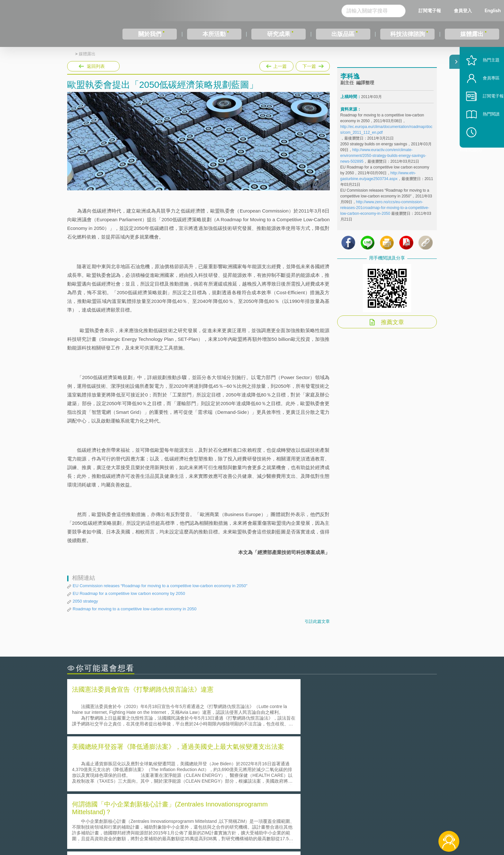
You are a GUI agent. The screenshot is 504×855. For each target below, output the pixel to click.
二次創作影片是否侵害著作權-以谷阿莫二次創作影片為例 (133, 758)
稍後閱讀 (485, 153)
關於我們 (150, 34)
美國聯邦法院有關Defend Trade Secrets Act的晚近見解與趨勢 (138, 767)
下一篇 (313, 65)
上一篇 (276, 65)
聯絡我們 (254, 829)
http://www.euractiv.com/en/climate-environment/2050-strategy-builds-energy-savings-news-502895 (383, 162)
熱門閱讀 (482, 135)
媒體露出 (472, 34)
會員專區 (482, 99)
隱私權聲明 (256, 820)
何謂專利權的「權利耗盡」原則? (292, 776)
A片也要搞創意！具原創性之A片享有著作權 (303, 767)
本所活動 (214, 34)
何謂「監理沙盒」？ (279, 758)
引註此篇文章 (317, 621)
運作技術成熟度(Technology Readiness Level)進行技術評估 (136, 776)
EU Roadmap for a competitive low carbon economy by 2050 (129, 593)
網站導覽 (293, 829)
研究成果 (279, 34)
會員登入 (463, 10)
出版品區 (343, 34)
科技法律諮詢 (408, 34)
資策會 (344, 820)
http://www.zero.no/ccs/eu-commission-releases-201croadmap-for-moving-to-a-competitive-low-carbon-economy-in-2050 (385, 214)
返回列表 (96, 66)
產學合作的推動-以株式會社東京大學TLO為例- (306, 785)
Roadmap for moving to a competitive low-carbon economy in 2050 (135, 609)
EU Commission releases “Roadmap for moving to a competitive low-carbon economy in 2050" (160, 586)
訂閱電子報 (430, 10)
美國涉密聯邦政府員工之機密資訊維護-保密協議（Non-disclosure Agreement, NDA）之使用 (155, 785)
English (493, 10)
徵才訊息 (293, 820)
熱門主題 (482, 81)
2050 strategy (85, 601)
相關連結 (381, 820)
